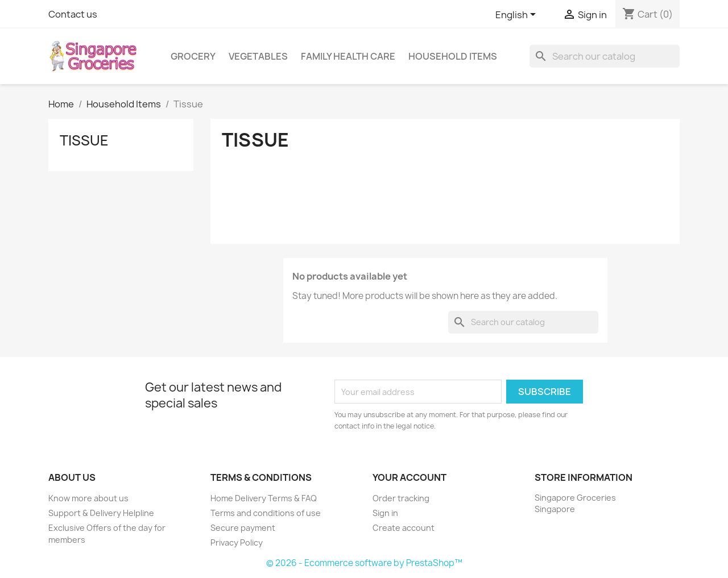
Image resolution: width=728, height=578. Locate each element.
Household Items (453, 56)
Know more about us (88, 498)
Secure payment (243, 528)
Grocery (193, 56)
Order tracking (401, 498)
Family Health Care (348, 56)
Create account (404, 528)
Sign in (385, 513)
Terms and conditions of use (266, 513)
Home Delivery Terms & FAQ (264, 498)
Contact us (73, 14)
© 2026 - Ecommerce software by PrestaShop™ (364, 563)
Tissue (84, 140)
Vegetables (258, 56)
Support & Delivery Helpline (101, 513)
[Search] (605, 56)
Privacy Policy (237, 542)
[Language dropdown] (518, 15)
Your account (409, 477)
